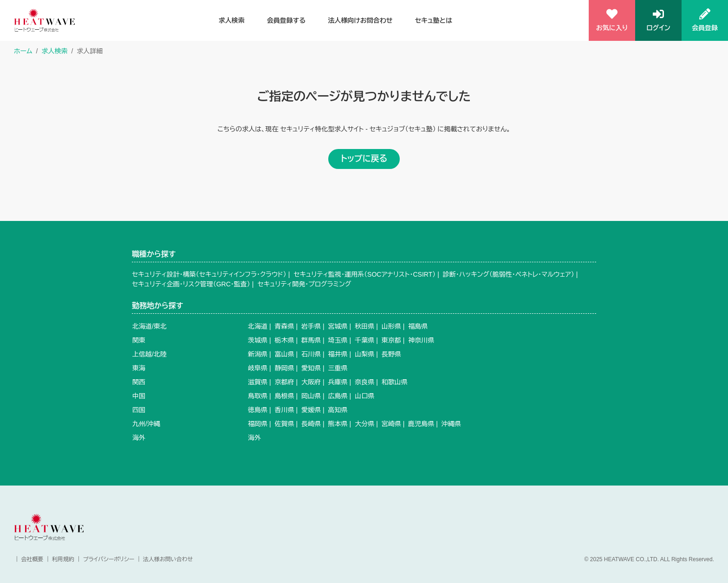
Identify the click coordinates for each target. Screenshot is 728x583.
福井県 (338, 354)
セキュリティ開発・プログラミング (304, 284)
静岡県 (285, 368)
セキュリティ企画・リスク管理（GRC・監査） (191, 284)
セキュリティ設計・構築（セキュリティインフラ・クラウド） (209, 274)
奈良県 (364, 382)
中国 (139, 396)
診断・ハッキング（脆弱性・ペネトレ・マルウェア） (509, 274)
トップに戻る (364, 159)
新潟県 (258, 354)
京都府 (285, 382)
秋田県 (364, 326)
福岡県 (258, 424)
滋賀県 (258, 382)
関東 (139, 340)
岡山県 (311, 396)
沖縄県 (451, 424)
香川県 (285, 410)
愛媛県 (311, 410)
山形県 (391, 326)
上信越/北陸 (149, 354)
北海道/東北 (149, 326)
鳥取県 (258, 396)
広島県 (338, 396)
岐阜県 (258, 368)
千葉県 (364, 340)
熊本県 (338, 424)
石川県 (311, 354)
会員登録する (286, 20)
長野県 (391, 354)
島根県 (285, 396)
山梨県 (364, 354)
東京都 (391, 340)
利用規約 (63, 559)
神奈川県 (421, 340)
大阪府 (311, 382)
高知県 (338, 410)
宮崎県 (391, 424)
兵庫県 (338, 382)
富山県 (285, 354)
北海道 (258, 326)
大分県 (364, 424)
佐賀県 (285, 424)
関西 (139, 382)
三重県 (338, 368)
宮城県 (338, 326)
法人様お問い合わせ (168, 559)
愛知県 (311, 368)
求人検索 (232, 20)
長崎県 (311, 424)
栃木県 (285, 340)
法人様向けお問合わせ (360, 20)
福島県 (418, 326)
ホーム (23, 51)
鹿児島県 (421, 424)
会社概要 (32, 559)
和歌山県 (395, 382)
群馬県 (311, 340)
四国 (139, 410)
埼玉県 (338, 340)
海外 (139, 438)
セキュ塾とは (434, 20)
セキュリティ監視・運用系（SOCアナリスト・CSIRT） (364, 274)
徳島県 (258, 410)
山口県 (364, 396)
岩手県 (311, 326)
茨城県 (258, 340)
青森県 (285, 326)
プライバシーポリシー (109, 559)
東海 (139, 368)
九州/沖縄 (146, 424)
